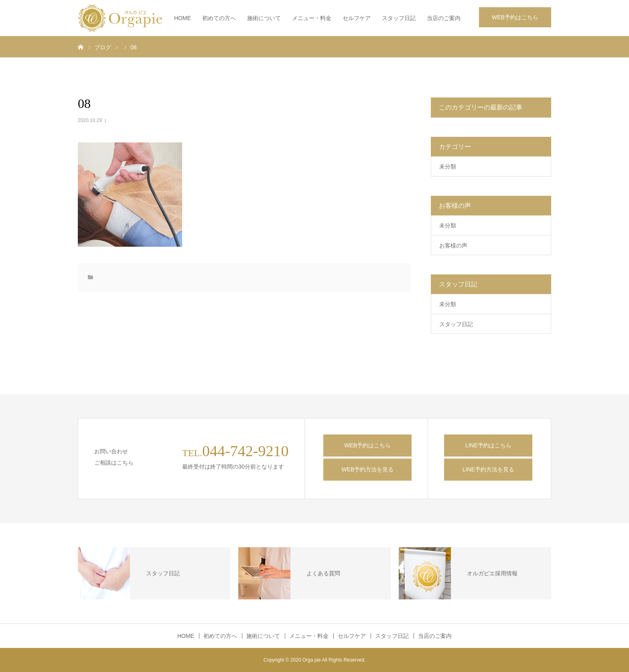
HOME (183, 18)
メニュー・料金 (312, 18)
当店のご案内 (444, 18)
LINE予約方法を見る (488, 469)
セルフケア (357, 18)
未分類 (448, 166)
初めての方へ (219, 18)
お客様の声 (453, 246)
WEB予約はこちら (515, 17)
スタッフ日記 (399, 18)
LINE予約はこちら (488, 445)
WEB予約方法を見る (367, 469)
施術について (264, 18)
